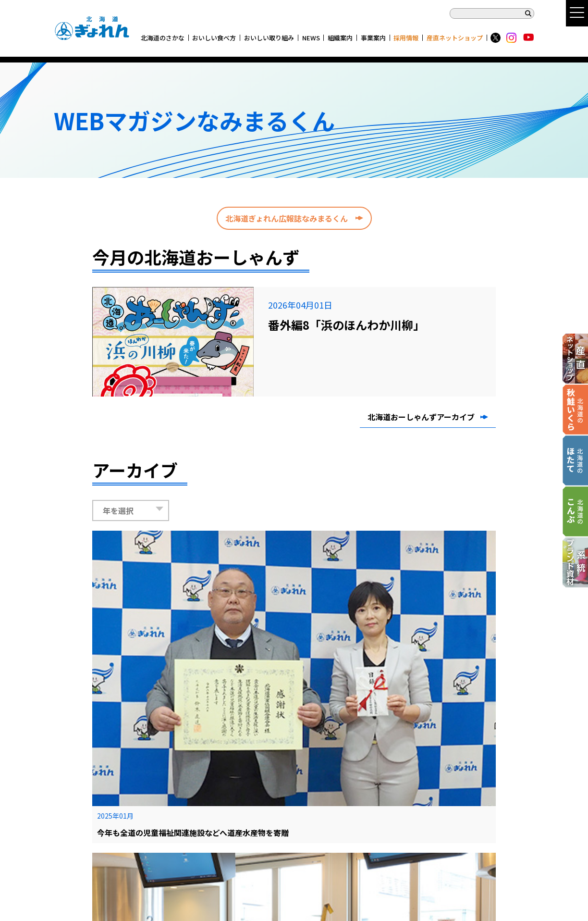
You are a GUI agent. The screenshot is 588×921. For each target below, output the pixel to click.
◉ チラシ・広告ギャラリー (305, 789)
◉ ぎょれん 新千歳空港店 (302, 812)
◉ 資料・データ (289, 800)
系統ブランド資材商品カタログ (99, 886)
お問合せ (66, 835)
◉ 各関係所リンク (392, 777)
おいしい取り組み (269, 38)
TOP (60, 777)
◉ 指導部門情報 (389, 789)
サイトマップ (73, 789)
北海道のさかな (163, 38)
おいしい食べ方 (214, 38)
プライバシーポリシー (85, 800)
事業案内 (373, 38)
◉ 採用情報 (382, 800)
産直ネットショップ (455, 38)
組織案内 (340, 38)
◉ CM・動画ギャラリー (300, 777)
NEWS (311, 38)
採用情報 (406, 38)
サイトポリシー (76, 812)
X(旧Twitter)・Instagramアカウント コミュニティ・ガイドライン (149, 823)
